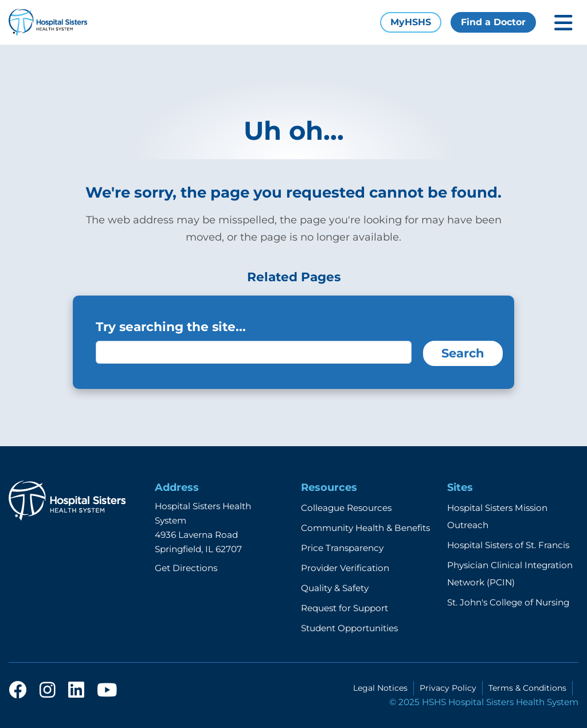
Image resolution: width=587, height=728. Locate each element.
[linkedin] (76, 693)
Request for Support (345, 608)
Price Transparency (342, 548)
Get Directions (186, 568)
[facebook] (18, 693)
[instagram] (48, 693)
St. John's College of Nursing (508, 602)
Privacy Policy (448, 688)
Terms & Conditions (527, 688)
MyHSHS (411, 22)
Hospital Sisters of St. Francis (508, 545)
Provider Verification (345, 568)
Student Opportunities (349, 628)
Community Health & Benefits (365, 528)
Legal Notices (380, 688)
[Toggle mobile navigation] (563, 23)
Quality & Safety (335, 588)
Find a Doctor (493, 22)
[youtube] (107, 693)
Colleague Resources (346, 508)
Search (463, 353)
